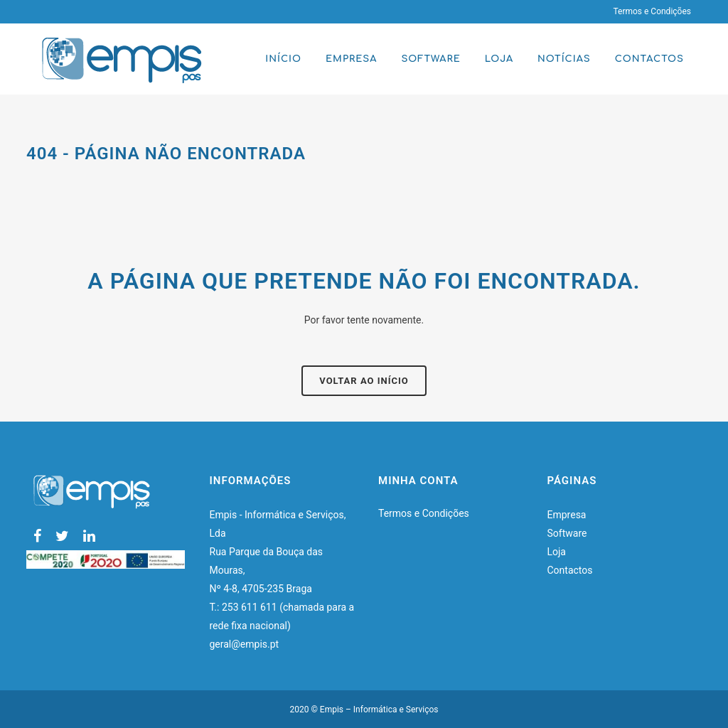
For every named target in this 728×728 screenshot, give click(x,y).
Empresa (567, 515)
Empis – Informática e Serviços (379, 710)
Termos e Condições (652, 11)
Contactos (570, 570)
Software (567, 533)
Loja (557, 552)
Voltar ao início (364, 381)
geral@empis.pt (246, 644)
